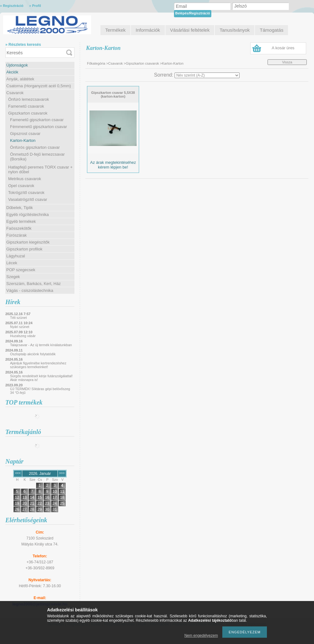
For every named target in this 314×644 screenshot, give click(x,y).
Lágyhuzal (16, 256)
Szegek (13, 277)
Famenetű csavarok (26, 106)
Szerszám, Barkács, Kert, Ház (33, 284)
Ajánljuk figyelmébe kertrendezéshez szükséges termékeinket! (38, 365)
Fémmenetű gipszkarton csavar (38, 127)
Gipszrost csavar (25, 134)
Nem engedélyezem (201, 636)
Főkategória (96, 63)
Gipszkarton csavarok (28, 113)
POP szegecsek (21, 270)
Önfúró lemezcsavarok (29, 99)
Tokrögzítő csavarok (26, 193)
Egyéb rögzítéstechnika (27, 215)
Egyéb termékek (21, 221)
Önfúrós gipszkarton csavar (35, 147)
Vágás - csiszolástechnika (30, 290)
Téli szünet (18, 318)
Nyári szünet (20, 327)
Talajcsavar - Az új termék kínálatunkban (41, 345)
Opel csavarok (21, 186)
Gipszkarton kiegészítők (28, 242)
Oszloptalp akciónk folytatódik (33, 354)
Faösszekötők (19, 228)
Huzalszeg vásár (23, 336)
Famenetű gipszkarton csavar (37, 120)
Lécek (12, 263)
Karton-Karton (23, 140)
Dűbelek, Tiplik (20, 208)
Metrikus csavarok (25, 179)
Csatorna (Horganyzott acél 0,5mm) (39, 86)
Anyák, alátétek (20, 79)
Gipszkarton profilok (24, 249)
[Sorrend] (207, 75)
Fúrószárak (16, 235)
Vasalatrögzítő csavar (28, 199)
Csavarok (15, 93)
